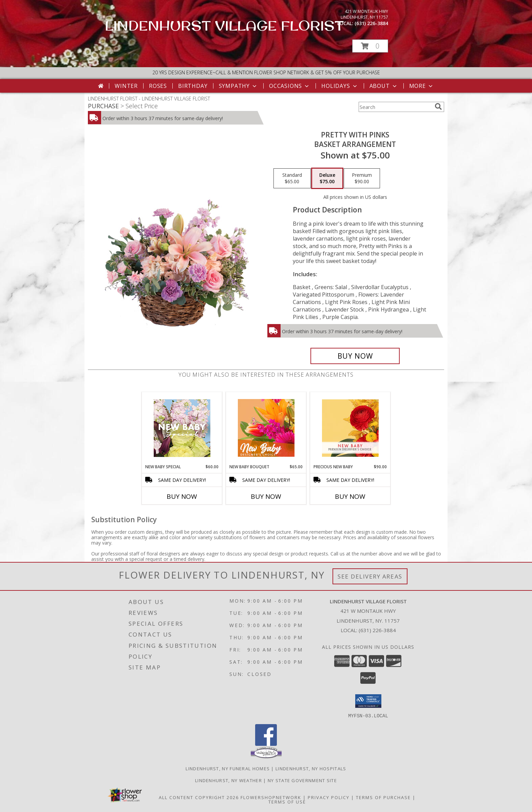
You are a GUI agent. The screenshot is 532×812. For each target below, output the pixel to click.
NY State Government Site (302, 780)
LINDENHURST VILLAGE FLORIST (224, 25)
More (422, 86)
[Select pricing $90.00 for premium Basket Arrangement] (362, 178)
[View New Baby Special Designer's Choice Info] (182, 428)
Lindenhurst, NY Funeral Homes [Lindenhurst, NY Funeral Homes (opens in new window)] (228, 768)
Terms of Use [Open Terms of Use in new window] (287, 801)
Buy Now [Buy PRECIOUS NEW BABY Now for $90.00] (350, 496)
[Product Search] (395, 107)
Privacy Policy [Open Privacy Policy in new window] (329, 797)
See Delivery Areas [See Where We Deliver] (370, 576)
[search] (438, 107)
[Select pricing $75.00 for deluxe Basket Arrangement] (327, 178)
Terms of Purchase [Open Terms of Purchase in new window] (383, 797)
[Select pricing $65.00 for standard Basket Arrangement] (292, 178)
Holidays (340, 86)
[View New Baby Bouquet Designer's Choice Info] (266, 428)
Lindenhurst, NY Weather (229, 780)
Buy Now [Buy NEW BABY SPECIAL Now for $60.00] (182, 496)
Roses (158, 86)
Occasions (290, 86)
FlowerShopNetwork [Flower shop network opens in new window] (271, 797)
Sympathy (238, 86)
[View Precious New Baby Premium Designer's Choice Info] (350, 428)
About (384, 86)
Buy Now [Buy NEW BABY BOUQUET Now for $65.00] (266, 496)
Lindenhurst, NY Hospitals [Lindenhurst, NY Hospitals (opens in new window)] (311, 768)
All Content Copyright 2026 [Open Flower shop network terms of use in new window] (199, 797)
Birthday (193, 86)
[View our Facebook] (266, 744)
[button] (370, 46)
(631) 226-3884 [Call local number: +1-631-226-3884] (371, 23)
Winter (126, 86)
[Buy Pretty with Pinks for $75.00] (355, 356)
